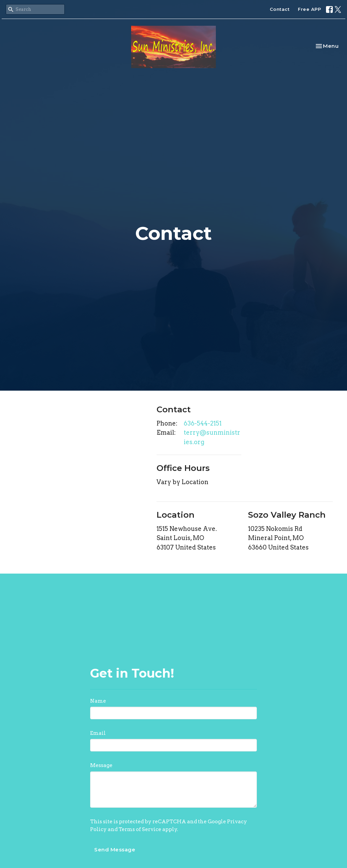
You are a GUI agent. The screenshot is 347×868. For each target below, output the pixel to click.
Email (98, 733)
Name (98, 701)
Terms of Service (140, 829)
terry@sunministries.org (212, 437)
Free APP (309, 9)
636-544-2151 (203, 423)
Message (101, 765)
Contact (280, 9)
